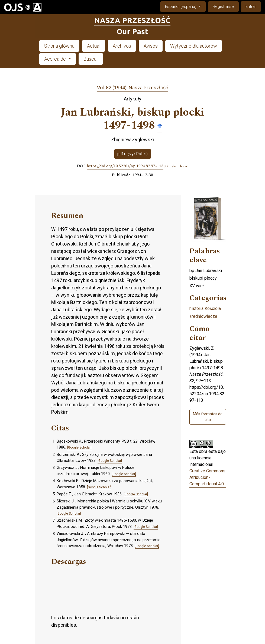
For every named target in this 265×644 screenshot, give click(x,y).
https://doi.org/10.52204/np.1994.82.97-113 (125, 166)
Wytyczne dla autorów (194, 46)
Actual (94, 46)
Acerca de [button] (56, 59)
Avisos (151, 46)
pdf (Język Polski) (132, 154)
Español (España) (185, 6)
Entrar (251, 6)
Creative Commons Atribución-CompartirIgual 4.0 (207, 477)
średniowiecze (203, 316)
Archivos (122, 46)
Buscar (91, 59)
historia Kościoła (205, 308)
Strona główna (59, 46)
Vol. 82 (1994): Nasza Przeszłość (132, 88)
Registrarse (223, 6)
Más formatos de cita (208, 417)
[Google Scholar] (176, 166)
